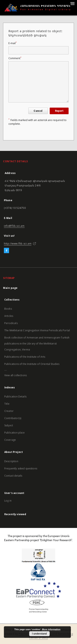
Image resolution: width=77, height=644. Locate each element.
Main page (10, 288)
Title (7, 404)
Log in (8, 501)
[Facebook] (6, 251)
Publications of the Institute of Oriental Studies (32, 364)
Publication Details (15, 397)
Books (8, 309)
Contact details (13, 476)
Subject (9, 425)
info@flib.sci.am (14, 226)
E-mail (13, 43)
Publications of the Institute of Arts (25, 357)
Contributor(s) (13, 418)
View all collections (16, 375)
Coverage (10, 440)
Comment (15, 58)
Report (59, 111)
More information (51, 629)
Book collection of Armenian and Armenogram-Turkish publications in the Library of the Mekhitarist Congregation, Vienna (37, 344)
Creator (9, 411)
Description (11, 461)
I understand (39, 634)
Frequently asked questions (21, 468)
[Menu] (72, 3)
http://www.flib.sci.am (18, 244)
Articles (9, 316)
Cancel (38, 111)
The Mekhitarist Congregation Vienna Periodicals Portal (37, 330)
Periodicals (11, 323)
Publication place (15, 433)
